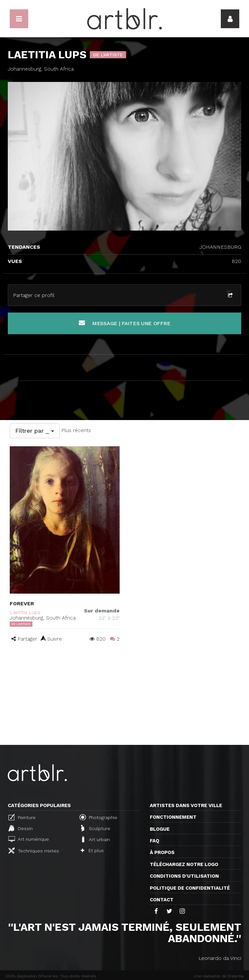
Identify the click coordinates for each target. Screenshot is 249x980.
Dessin (21, 828)
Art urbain (95, 839)
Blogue (160, 829)
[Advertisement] (124, 696)
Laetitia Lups (25, 612)
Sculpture (96, 828)
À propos (162, 852)
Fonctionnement (173, 817)
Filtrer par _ (35, 431)
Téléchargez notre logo (184, 864)
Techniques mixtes (34, 850)
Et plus (92, 850)
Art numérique (29, 839)
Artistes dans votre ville (186, 805)
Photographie (98, 817)
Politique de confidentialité (190, 888)
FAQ (154, 841)
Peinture (22, 817)
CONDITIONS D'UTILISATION (184, 876)
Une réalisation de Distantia (219, 976)
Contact (162, 900)
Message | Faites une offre (125, 323)
